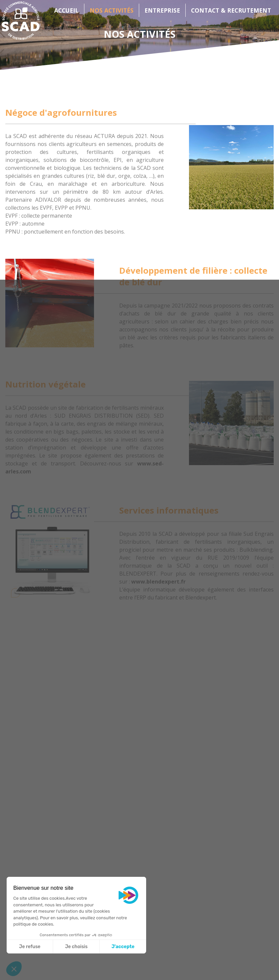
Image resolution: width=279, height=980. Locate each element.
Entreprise (162, 10)
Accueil (66, 10)
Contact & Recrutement (231, 10)
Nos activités (112, 10)
